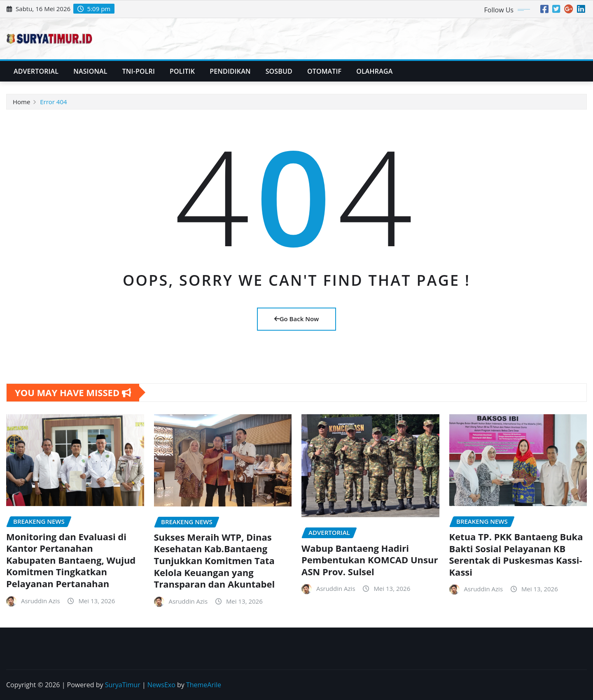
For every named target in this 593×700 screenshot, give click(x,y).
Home (21, 102)
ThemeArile (204, 685)
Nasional (90, 71)
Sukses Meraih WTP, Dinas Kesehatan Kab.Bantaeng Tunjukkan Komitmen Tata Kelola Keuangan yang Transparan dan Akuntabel (215, 560)
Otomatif (324, 71)
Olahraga (374, 71)
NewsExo (161, 685)
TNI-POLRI (139, 71)
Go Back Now (297, 319)
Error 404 (53, 102)
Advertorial (36, 71)
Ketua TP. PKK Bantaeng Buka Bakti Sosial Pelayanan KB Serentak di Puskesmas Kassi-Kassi (516, 554)
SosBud (279, 71)
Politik (182, 71)
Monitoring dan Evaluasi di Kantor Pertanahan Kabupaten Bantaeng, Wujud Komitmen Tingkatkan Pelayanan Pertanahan (71, 560)
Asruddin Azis (41, 601)
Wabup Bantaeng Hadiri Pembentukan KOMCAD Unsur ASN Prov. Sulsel (370, 560)
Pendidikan (230, 71)
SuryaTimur (123, 685)
